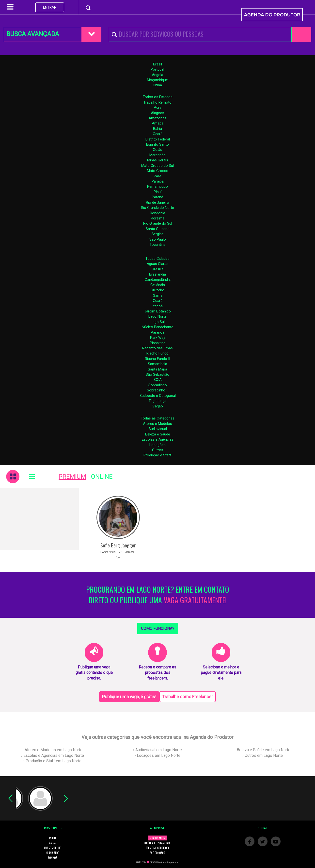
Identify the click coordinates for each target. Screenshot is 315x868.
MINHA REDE (52, 853)
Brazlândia (157, 274)
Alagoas (157, 113)
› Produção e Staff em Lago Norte (52, 761)
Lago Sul (158, 322)
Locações (157, 445)
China (157, 85)
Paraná (157, 197)
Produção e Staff (157, 455)
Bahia (157, 129)
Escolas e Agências (158, 439)
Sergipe (158, 234)
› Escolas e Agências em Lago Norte (53, 755)
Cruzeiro (157, 290)
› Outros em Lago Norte (263, 755)
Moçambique (157, 80)
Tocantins (158, 245)
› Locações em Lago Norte (157, 755)
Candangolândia (158, 279)
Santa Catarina (158, 229)
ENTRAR (50, 7)
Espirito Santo (157, 144)
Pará (157, 176)
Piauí (158, 192)
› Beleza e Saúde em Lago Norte (262, 750)
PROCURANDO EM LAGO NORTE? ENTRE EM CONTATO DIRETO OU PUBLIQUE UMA (158, 595)
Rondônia (157, 213)
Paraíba (158, 181)
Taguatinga (157, 401)
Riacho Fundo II (157, 359)
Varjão (158, 406)
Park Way (158, 338)
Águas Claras (157, 264)
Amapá (158, 123)
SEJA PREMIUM (157, 838)
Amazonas (157, 118)
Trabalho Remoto (157, 102)
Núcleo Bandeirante (157, 327)
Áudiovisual (158, 429)
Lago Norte (157, 316)
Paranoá (158, 332)
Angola (157, 75)
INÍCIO (53, 838)
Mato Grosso (158, 171)
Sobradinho (158, 385)
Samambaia (157, 364)
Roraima (158, 218)
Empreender (173, 863)
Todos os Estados (158, 97)
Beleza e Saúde (158, 434)
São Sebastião (157, 374)
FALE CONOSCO (157, 853)
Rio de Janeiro (157, 202)
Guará (158, 301)
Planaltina (158, 343)
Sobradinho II (158, 390)
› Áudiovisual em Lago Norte (157, 750)
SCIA (158, 380)
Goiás (157, 150)
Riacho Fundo (157, 353)
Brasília (158, 269)
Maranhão (157, 155)
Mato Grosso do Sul (157, 166)
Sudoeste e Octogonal (158, 396)
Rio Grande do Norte (157, 208)
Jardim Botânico (157, 311)
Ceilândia (158, 285)
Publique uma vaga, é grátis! (129, 697)
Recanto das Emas (157, 348)
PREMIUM (72, 477)
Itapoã (157, 306)
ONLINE (102, 477)
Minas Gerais (158, 160)
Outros (158, 450)
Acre (158, 108)
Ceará (158, 134)
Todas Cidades (157, 259)
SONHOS (53, 858)
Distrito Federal (158, 139)
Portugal (157, 69)
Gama (158, 295)
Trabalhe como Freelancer (188, 697)
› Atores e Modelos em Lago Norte (52, 750)
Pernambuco (157, 186)
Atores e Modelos (157, 424)
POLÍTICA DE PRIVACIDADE (157, 843)
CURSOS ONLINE (53, 848)
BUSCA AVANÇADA (33, 34)
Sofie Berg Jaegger (118, 545)
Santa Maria (157, 369)
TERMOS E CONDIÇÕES (157, 848)
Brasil (157, 64)
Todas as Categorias (158, 418)
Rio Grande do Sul (158, 223)
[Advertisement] (39, 519)
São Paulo (158, 239)
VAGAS (52, 843)
